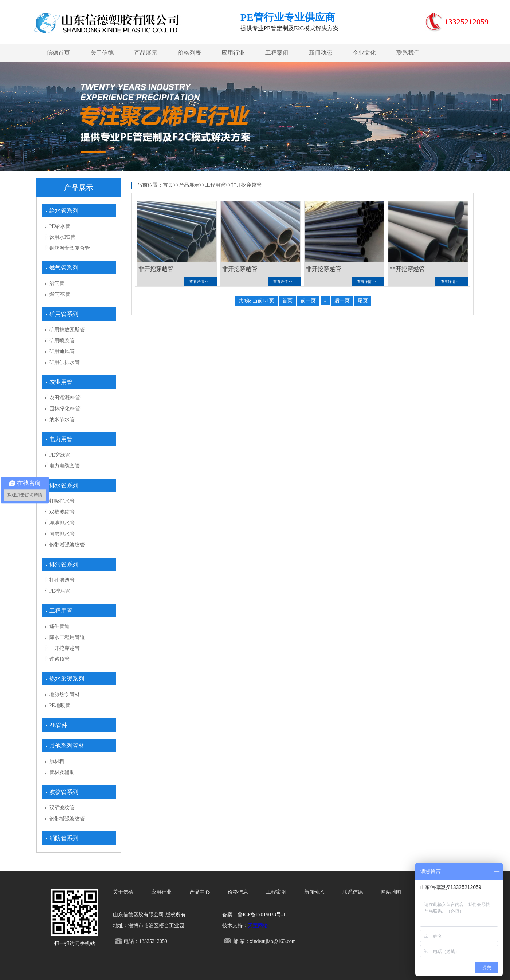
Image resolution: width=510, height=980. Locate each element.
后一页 (342, 301)
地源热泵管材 (64, 694)
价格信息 (238, 892)
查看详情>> (199, 282)
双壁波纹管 (62, 512)
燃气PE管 (60, 294)
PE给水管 (60, 226)
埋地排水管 (62, 523)
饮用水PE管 (62, 237)
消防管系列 (64, 838)
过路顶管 (59, 659)
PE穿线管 (60, 455)
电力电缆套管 (64, 466)
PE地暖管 (60, 705)
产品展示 (146, 53)
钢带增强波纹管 (67, 545)
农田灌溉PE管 (65, 398)
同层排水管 (62, 534)
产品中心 (200, 892)
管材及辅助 (62, 772)
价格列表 (189, 53)
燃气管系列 (64, 268)
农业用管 (61, 382)
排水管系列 (64, 485)
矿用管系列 (64, 314)
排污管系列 (64, 564)
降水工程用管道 (67, 637)
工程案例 (277, 53)
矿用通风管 (62, 351)
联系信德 (353, 892)
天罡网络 (258, 926)
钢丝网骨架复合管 (70, 248)
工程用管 (61, 611)
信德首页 (58, 53)
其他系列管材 (67, 746)
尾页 (363, 301)
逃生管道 (59, 626)
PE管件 (58, 725)
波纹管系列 (64, 792)
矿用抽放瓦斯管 (67, 330)
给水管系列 (64, 211)
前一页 (308, 301)
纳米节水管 (62, 420)
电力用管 (61, 439)
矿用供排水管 (64, 362)
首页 (168, 185)
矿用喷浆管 (62, 341)
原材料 (57, 761)
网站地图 (391, 892)
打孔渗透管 (62, 580)
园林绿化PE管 (65, 409)
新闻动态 (321, 53)
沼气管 (57, 283)
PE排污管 (60, 591)
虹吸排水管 (62, 501)
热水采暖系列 (67, 679)
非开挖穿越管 (64, 648)
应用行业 (233, 53)
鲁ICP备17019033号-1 (261, 915)
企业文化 (364, 53)
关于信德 (102, 53)
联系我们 (408, 53)
